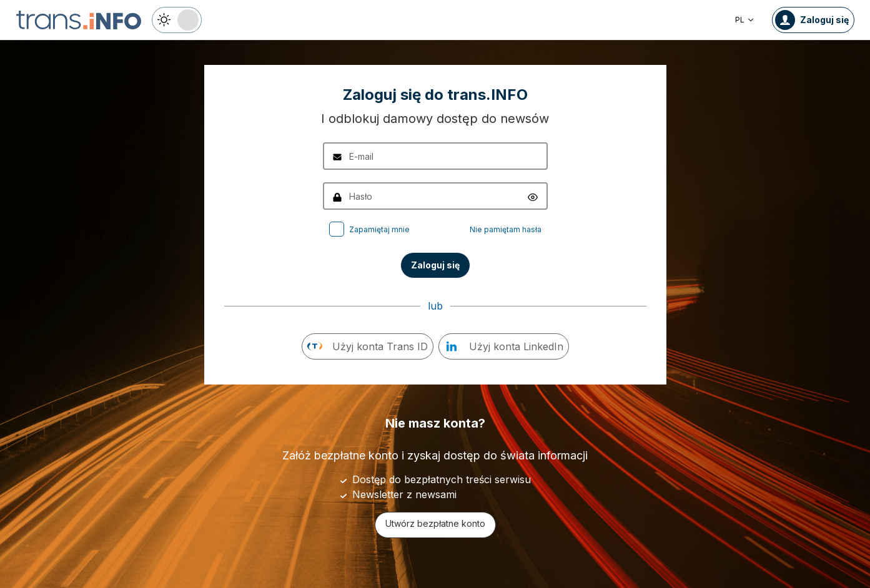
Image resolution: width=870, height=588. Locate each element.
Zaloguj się (435, 265)
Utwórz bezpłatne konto (435, 523)
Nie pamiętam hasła (506, 229)
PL (745, 20)
